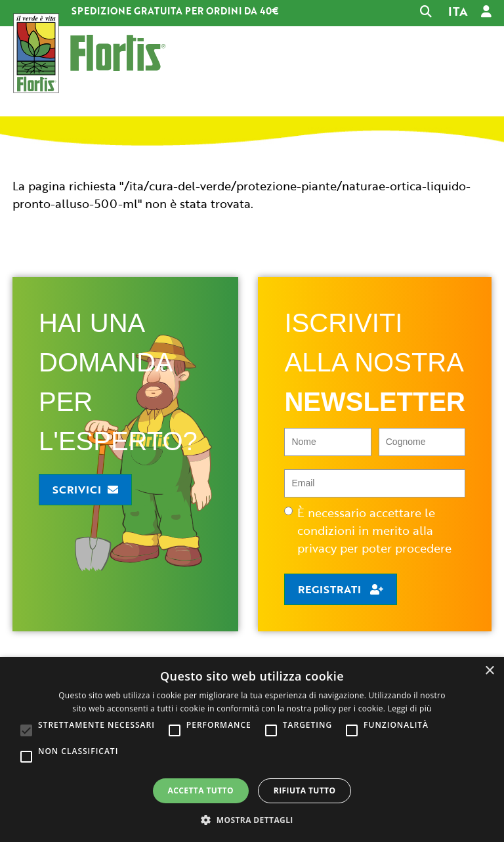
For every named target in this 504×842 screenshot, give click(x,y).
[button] (252, 820)
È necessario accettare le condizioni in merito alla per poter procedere (368, 530)
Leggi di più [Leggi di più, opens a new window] (410, 708)
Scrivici (77, 490)
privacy (317, 548)
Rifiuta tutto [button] (305, 790)
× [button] (489, 671)
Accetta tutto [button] (201, 790)
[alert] (252, 749)
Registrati (331, 589)
